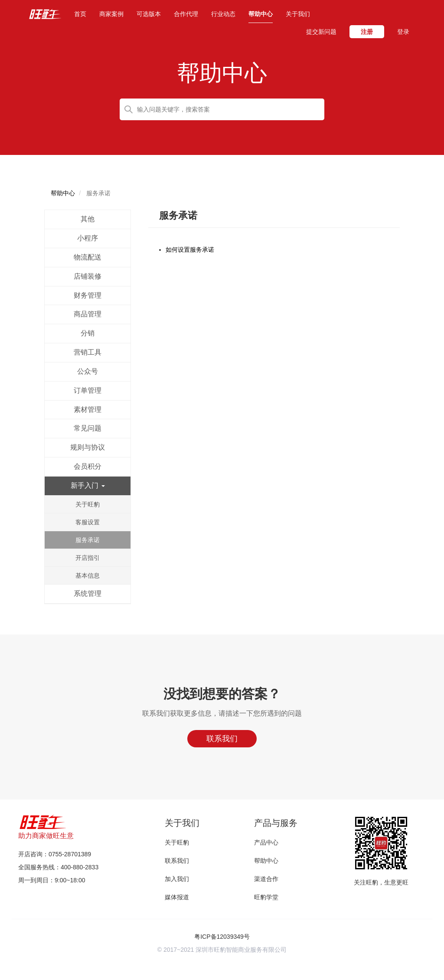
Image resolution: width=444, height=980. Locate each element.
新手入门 (88, 485)
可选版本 (149, 14)
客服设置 (88, 522)
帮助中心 (261, 14)
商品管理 (88, 314)
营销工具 (88, 352)
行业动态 (223, 14)
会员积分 (88, 466)
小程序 (88, 238)
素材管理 (88, 409)
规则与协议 (88, 447)
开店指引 (88, 558)
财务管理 (88, 295)
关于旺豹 (88, 504)
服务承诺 (88, 540)
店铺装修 (88, 276)
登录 (403, 32)
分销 (88, 333)
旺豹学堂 (266, 897)
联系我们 (177, 861)
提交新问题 (321, 32)
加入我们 (177, 879)
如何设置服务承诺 (190, 250)
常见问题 (88, 428)
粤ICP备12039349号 (222, 937)
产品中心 (266, 842)
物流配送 (88, 257)
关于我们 (298, 14)
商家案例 (111, 14)
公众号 (88, 371)
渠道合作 (266, 879)
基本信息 (88, 576)
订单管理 (88, 390)
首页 (80, 13)
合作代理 (186, 14)
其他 (88, 219)
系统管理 (88, 594)
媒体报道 (177, 897)
